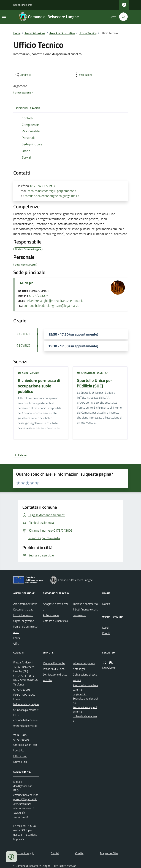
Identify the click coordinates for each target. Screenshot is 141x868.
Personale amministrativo (25, 629)
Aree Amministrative (62, 33)
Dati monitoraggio (24, 853)
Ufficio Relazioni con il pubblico (26, 748)
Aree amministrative (25, 604)
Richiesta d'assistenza (85, 718)
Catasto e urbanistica (93, 373)
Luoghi (106, 628)
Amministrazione (35, 33)
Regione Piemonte (23, 5)
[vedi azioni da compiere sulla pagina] (83, 75)
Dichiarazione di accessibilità (55, 677)
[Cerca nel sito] (122, 17)
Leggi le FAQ (80, 694)
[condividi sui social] (22, 75)
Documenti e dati (23, 609)
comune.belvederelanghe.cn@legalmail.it (52, 196)
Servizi (55, 853)
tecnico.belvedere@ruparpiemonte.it (52, 191)
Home (17, 33)
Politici (17, 638)
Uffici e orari (20, 756)
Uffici (16, 644)
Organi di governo (24, 621)
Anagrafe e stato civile (55, 607)
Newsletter (109, 668)
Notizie (106, 604)
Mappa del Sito (109, 853)
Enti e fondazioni (23, 615)
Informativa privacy (84, 663)
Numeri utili (20, 762)
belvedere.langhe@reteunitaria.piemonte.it (54, 301)
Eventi (106, 633)
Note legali (79, 669)
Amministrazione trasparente (85, 687)
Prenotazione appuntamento (85, 709)
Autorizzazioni (29, 373)
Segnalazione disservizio (85, 701)
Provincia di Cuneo (54, 669)
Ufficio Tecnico (88, 33)
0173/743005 (39, 296)
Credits (79, 853)
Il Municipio (25, 283)
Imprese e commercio (85, 604)
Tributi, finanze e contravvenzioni (85, 612)
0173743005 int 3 (42, 186)
